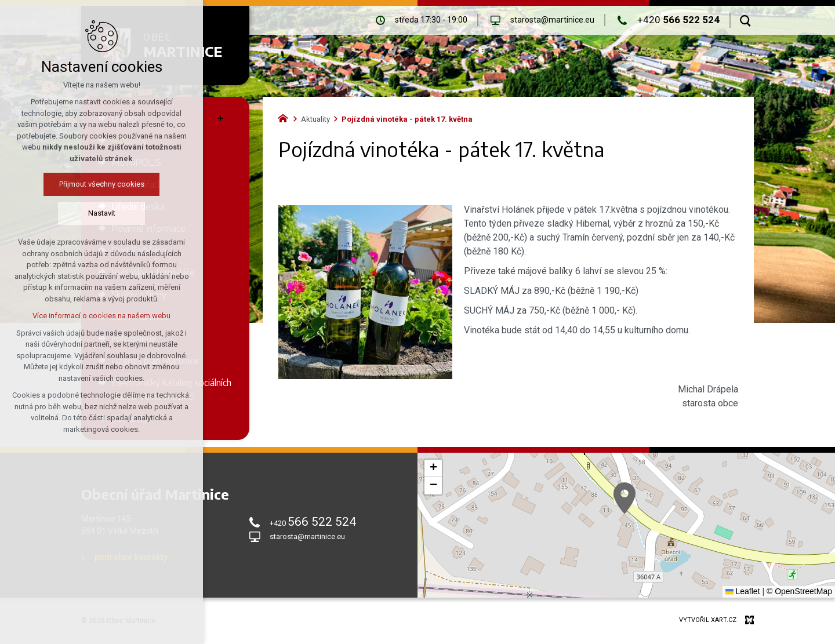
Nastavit (79, 213)
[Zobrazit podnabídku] (220, 118)
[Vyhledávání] (745, 20)
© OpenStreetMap (799, 591)
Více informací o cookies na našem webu (79, 316)
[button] (625, 498)
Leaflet (743, 591)
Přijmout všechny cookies (79, 184)
